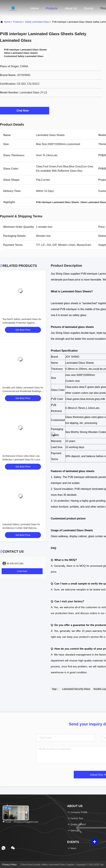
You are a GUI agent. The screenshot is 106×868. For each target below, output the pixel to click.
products (18, 22)
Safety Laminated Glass (37, 22)
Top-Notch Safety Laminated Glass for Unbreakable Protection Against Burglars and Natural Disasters (22, 323)
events (89, 8)
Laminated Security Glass (76, 689)
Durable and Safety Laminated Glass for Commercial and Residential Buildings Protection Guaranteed (23, 391)
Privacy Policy (9, 865)
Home (35, 8)
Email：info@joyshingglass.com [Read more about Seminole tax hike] (20, 822)
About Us (71, 8)
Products (52, 8)
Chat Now (25, 110)
